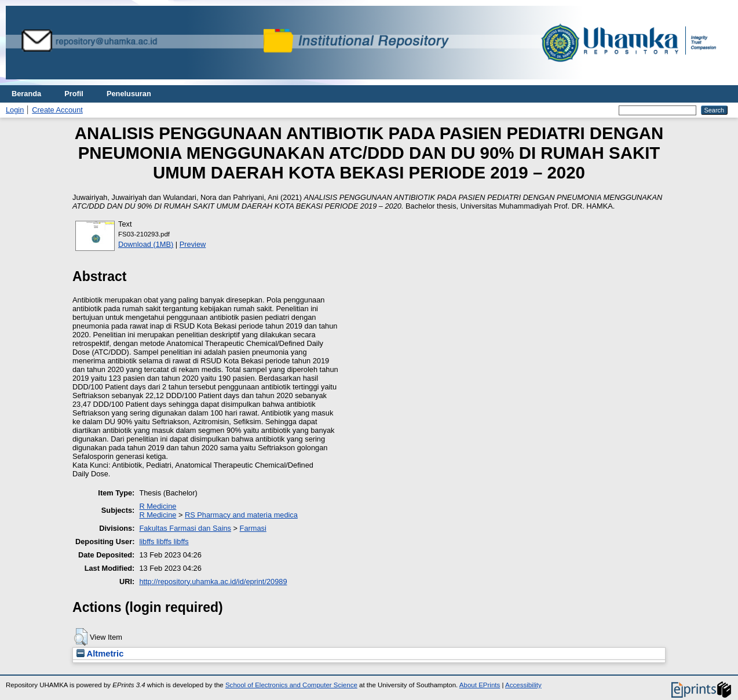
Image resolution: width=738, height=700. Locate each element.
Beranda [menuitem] (26, 94)
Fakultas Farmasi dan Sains (185, 528)
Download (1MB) (146, 244)
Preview (193, 244)
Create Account (57, 110)
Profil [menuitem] (74, 94)
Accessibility (523, 685)
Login (15, 110)
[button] (81, 637)
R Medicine (158, 506)
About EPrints (480, 685)
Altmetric (100, 654)
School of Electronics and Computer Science (291, 685)
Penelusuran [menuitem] (129, 94)
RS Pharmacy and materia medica (241, 515)
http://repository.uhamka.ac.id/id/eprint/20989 (213, 581)
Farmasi (253, 528)
